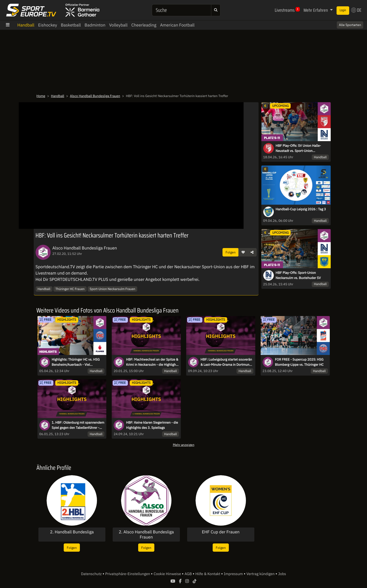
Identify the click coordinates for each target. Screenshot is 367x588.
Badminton (95, 25)
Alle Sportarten (350, 25)
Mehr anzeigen (184, 445)
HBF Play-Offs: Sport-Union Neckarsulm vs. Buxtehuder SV (298, 275)
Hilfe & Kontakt (208, 574)
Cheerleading (144, 25)
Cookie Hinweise (168, 574)
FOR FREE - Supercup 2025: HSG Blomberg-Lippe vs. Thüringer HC (299, 362)
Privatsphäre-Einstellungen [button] (128, 574)
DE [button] (356, 10)
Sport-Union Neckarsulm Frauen (113, 289)
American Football (177, 25)
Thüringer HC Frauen (70, 289)
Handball (26, 25)
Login (343, 10)
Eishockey (48, 25)
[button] (243, 252)
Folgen (231, 252)
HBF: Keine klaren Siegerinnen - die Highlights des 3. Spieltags (152, 425)
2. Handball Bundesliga (72, 532)
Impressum (234, 574)
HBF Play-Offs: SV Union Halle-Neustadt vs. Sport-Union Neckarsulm (298, 148)
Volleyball (118, 25)
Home (41, 96)
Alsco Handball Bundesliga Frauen (95, 96)
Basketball (71, 25)
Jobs (282, 574)
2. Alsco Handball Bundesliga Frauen (146, 534)
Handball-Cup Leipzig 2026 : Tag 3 (301, 209)
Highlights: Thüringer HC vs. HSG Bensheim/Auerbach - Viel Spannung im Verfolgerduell (76, 362)
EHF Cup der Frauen (221, 532)
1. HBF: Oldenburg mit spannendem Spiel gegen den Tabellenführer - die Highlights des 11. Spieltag (78, 425)
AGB (189, 574)
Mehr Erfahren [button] (316, 10)
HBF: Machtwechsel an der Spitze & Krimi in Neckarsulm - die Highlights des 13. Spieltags (152, 362)
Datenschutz (92, 574)
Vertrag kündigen (261, 574)
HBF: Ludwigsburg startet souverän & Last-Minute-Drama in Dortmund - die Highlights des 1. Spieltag (227, 362)
